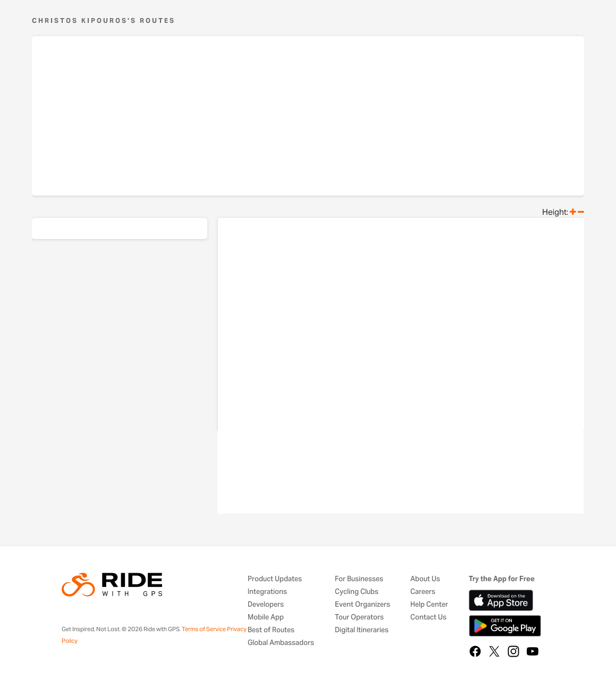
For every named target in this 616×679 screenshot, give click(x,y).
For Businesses (359, 579)
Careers (423, 592)
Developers (266, 605)
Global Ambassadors (281, 643)
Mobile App (266, 618)
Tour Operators (359, 618)
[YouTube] (533, 651)
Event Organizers (362, 605)
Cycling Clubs (357, 592)
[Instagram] (513, 651)
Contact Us (428, 618)
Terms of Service (204, 629)
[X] (494, 651)
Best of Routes (271, 630)
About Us (425, 579)
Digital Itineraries (362, 630)
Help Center (429, 605)
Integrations (267, 592)
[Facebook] (475, 651)
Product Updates (275, 579)
